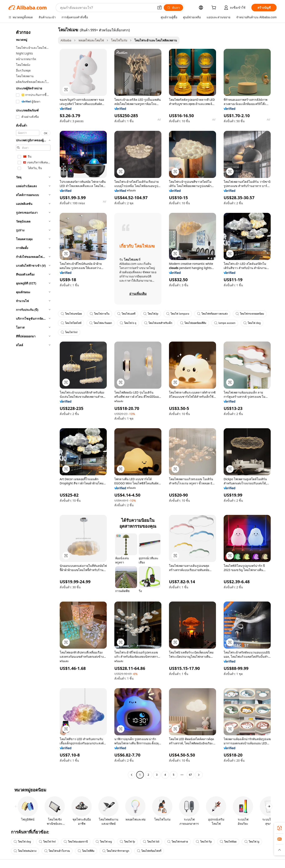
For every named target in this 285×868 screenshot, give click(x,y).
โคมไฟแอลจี (126, 314)
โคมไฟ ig (252, 842)
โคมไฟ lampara (178, 314)
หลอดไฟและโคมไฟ (91, 40)
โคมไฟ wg (104, 842)
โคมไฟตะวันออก (101, 323)
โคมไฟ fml (69, 332)
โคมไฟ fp (127, 842)
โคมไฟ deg (252, 323)
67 (190, 775)
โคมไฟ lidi (151, 842)
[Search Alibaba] (107, 8)
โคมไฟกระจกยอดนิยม (250, 314)
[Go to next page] (199, 775)
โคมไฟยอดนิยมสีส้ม (193, 323)
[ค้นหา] (173, 8)
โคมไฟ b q (128, 323)
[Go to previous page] (132, 775)
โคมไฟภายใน (100, 314)
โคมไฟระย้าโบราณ (57, 851)
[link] (280, 828)
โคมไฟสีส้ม (86, 851)
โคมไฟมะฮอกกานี (76, 842)
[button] (160, 8)
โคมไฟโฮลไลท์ (71, 323)
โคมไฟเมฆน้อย (71, 314)
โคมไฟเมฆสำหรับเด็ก (158, 323)
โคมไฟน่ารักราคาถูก (116, 851)
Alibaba (66, 40)
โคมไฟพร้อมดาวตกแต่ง (212, 314)
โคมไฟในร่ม (119, 40)
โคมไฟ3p (151, 314)
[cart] (215, 8)
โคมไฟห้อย (228, 842)
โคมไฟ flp (204, 842)
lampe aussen (225, 323)
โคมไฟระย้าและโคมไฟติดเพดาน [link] (156, 40)
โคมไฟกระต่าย (178, 842)
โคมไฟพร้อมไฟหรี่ (149, 851)
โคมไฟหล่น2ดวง (25, 851)
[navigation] (32, 403)
